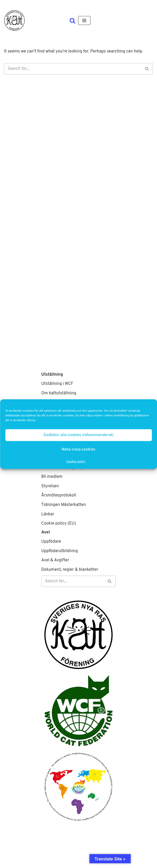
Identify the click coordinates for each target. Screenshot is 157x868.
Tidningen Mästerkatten (64, 505)
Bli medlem (52, 477)
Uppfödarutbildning (60, 551)
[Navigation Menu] (84, 20)
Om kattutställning (59, 393)
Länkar (48, 514)
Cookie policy (76, 462)
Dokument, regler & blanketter (70, 570)
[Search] (72, 21)
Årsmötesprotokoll (59, 495)
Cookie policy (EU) (59, 524)
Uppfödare (51, 542)
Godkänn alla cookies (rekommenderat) (78, 435)
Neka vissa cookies (79, 449)
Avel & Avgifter (55, 560)
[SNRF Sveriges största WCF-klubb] (14, 20)
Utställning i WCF (57, 384)
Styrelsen (50, 486)
